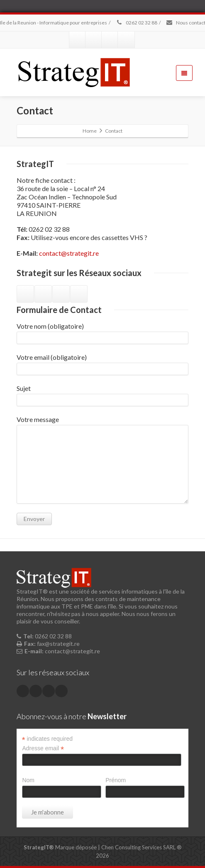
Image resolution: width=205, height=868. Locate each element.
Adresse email (43, 748)
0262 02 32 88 (136, 23)
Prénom (116, 780)
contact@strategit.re (69, 253)
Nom (28, 780)
